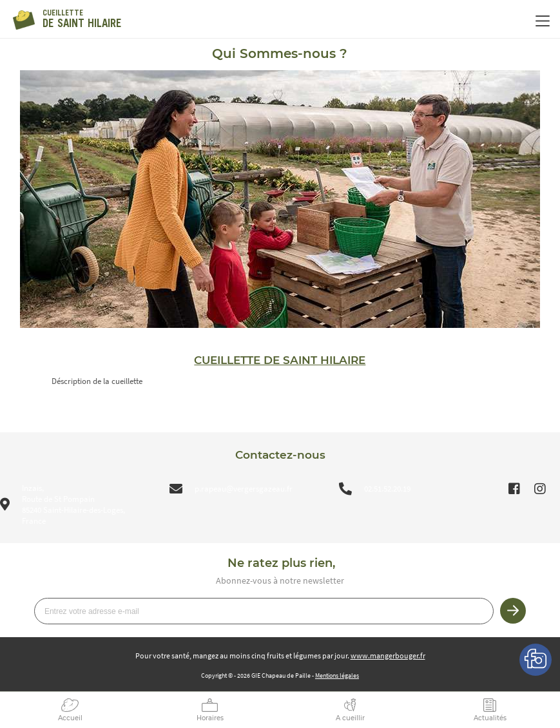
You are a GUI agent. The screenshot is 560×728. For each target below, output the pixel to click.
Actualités (490, 718)
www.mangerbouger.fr (388, 656)
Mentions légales (337, 675)
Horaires (210, 718)
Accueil (70, 718)
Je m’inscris (513, 611)
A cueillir (350, 718)
